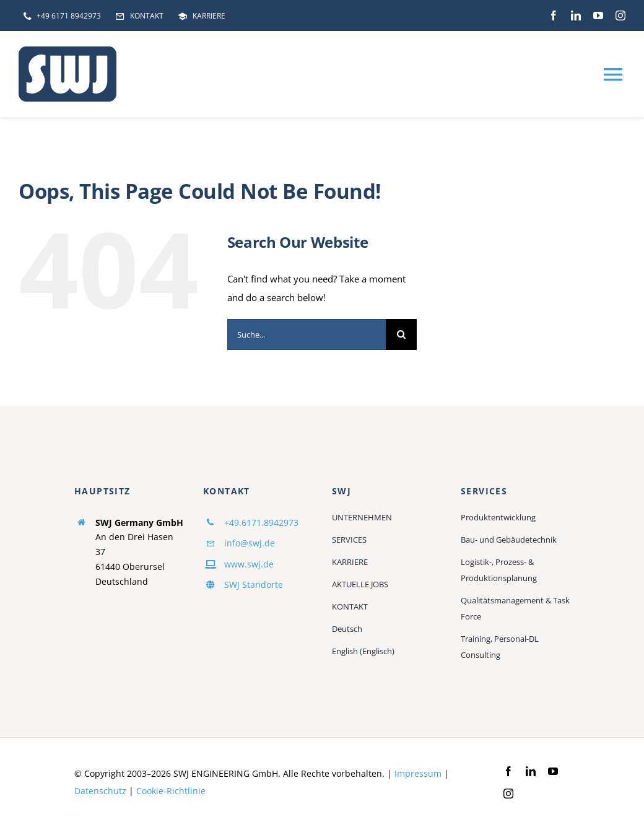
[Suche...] (307, 335)
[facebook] (554, 15)
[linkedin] (576, 15)
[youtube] (598, 15)
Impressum (418, 773)
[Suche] (401, 335)
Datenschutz (100, 791)
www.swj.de (249, 564)
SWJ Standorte (254, 584)
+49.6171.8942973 (261, 523)
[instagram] (620, 15)
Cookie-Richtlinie (171, 791)
